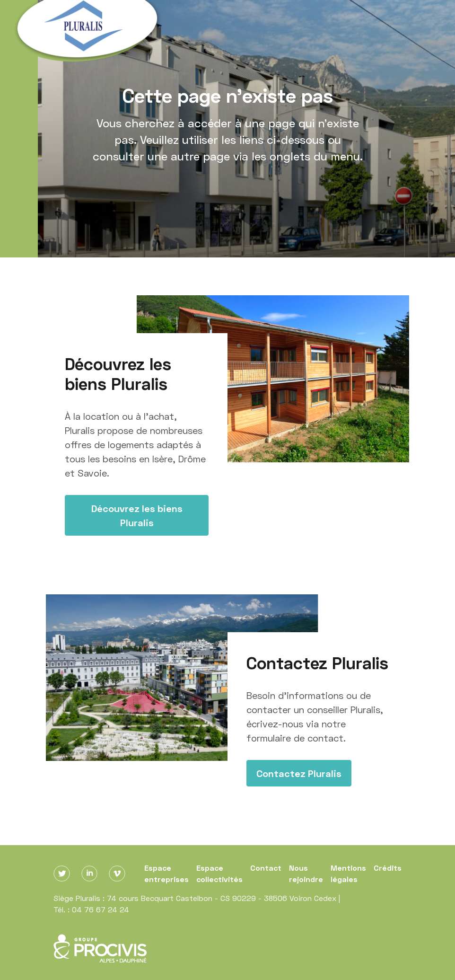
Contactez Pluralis (299, 773)
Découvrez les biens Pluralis (137, 515)
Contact (266, 868)
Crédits (388, 868)
